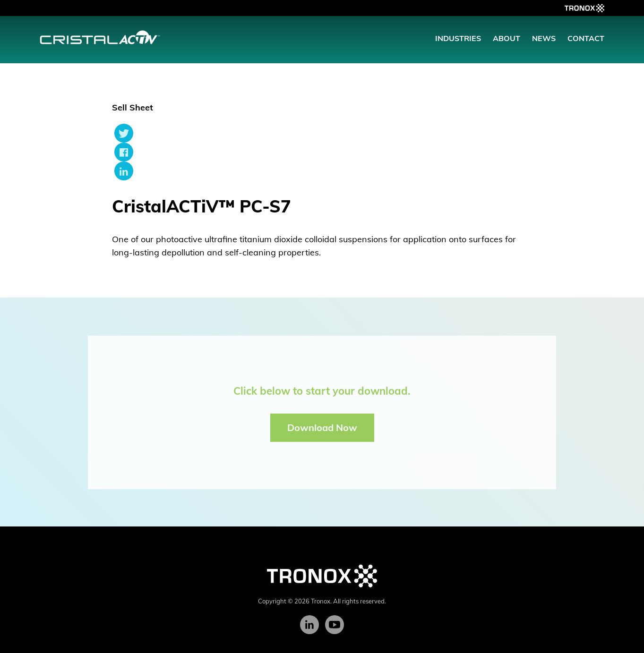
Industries (458, 38)
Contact (586, 38)
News (544, 38)
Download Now (322, 430)
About (507, 38)
